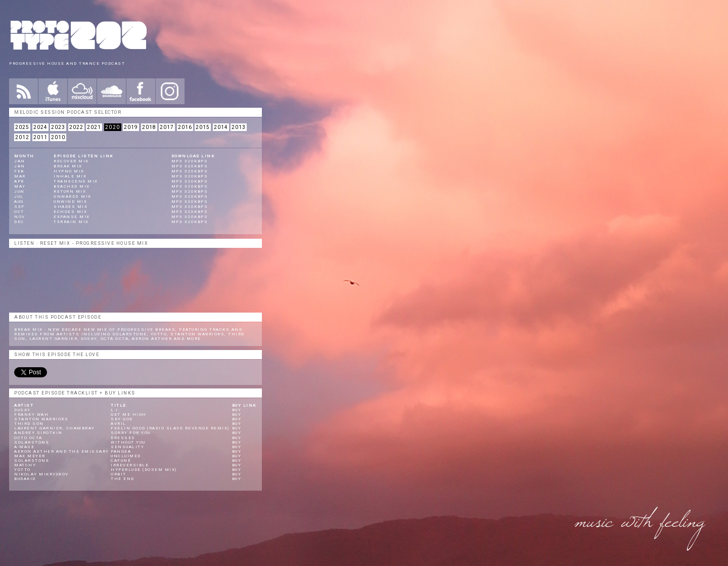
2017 (167, 127)
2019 (131, 127)
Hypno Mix (69, 171)
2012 (22, 137)
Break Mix (68, 166)
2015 (203, 127)
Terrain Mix (71, 222)
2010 (58, 137)
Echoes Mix (70, 212)
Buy (237, 410)
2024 (40, 127)
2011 (40, 137)
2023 (58, 127)
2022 (76, 127)
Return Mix (70, 191)
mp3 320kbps (190, 161)
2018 (149, 127)
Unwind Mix (70, 202)
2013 (239, 127)
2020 (113, 127)
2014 (221, 127)
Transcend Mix (76, 181)
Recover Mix (71, 161)
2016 (185, 127)
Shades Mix (71, 207)
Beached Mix (72, 186)
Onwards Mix (73, 197)
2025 (22, 127)
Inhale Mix (70, 176)
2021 (94, 127)
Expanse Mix (72, 217)
